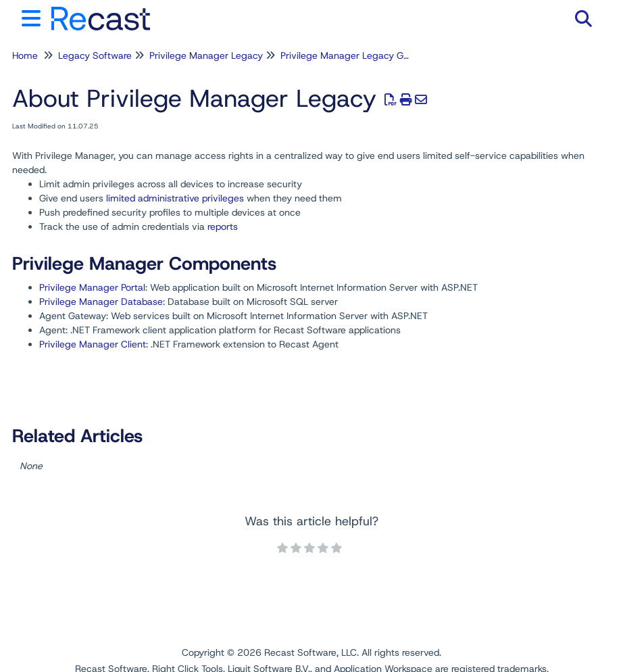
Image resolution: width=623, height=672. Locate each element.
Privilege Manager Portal (92, 287)
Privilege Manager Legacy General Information (382, 55)
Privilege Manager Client (93, 344)
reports (223, 226)
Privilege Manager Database (101, 302)
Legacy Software (95, 55)
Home (25, 55)
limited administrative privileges (175, 198)
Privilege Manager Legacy (206, 55)
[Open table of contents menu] (34, 17)
